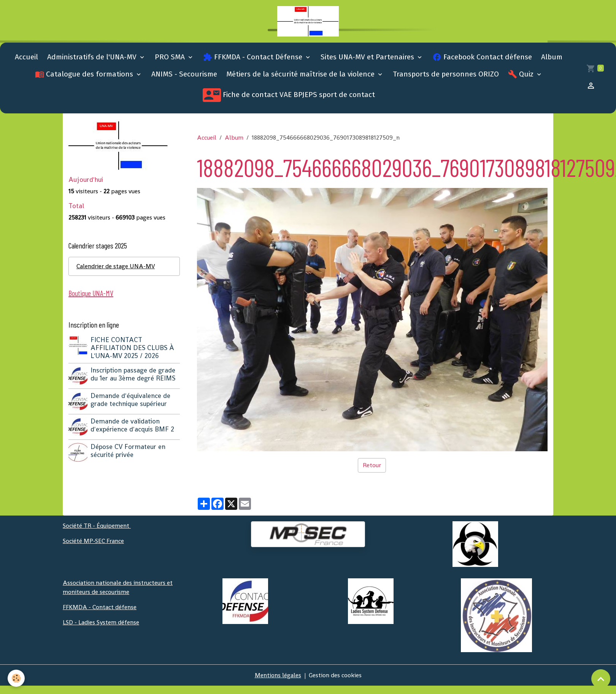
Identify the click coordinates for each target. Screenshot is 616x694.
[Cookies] (16, 678)
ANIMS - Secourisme (184, 74)
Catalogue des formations (85, 74)
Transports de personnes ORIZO (446, 74)
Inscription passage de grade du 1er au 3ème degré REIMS (133, 374)
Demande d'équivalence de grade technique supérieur (130, 400)
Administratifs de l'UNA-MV (93, 57)
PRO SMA (171, 57)
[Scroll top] (601, 679)
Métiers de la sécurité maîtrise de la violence (301, 74)
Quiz (522, 74)
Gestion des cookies (335, 675)
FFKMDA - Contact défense (100, 607)
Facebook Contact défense (482, 57)
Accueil (26, 57)
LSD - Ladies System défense (101, 622)
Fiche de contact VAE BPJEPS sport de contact (289, 95)
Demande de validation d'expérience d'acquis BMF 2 (132, 425)
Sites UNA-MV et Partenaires (368, 57)
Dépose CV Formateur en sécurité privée (128, 451)
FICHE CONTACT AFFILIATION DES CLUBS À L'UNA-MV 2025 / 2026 (132, 348)
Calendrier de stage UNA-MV (116, 266)
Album (552, 57)
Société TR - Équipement (97, 526)
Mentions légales (278, 675)
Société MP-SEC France (93, 541)
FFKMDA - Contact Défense (254, 57)
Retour (372, 465)
